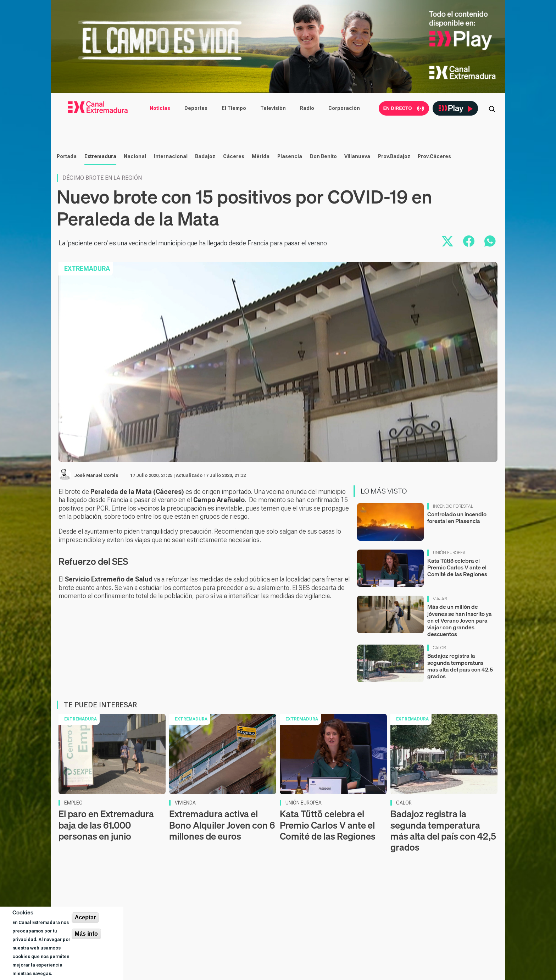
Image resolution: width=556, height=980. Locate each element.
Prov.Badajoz (393, 192)
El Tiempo (234, 108)
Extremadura (100, 192)
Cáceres (233, 192)
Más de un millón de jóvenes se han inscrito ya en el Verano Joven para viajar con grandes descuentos (460, 656)
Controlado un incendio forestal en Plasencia (457, 553)
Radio (307, 108)
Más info (86, 934)
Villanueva (357, 192)
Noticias (160, 108)
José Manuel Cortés (96, 511)
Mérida (260, 192)
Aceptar (85, 917)
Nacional (134, 192)
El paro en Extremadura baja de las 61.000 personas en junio (106, 861)
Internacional (170, 192)
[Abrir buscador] (492, 108)
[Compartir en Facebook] (469, 277)
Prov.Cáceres (434, 192)
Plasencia (289, 192)
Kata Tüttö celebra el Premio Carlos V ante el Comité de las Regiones (457, 603)
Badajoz (204, 192)
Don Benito (323, 192)
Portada (66, 192)
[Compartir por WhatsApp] (490, 277)
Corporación (344, 108)
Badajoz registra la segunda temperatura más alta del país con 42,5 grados (460, 702)
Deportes (196, 108)
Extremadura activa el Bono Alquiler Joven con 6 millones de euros (222, 861)
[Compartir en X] (447, 277)
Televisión (273, 108)
